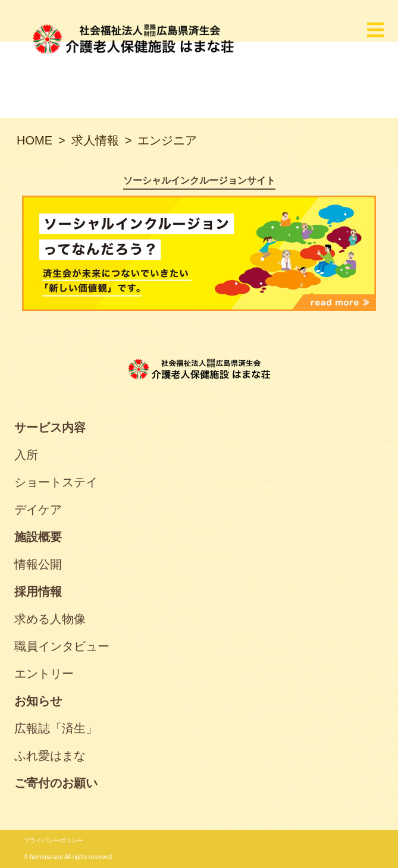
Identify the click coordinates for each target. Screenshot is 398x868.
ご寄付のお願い (56, 783)
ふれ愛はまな (50, 756)
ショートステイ (56, 482)
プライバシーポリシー (54, 840)
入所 (26, 455)
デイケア (38, 510)
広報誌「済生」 (56, 728)
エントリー (44, 674)
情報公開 (38, 564)
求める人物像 (50, 619)
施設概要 (38, 537)
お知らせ (38, 701)
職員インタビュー (62, 646)
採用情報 (38, 592)
